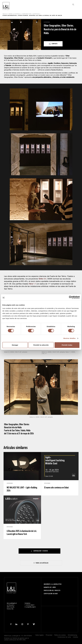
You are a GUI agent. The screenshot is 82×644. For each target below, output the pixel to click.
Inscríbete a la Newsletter (53, 584)
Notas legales (40, 635)
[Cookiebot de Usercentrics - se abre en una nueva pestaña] (70, 297)
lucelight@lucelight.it (31, 607)
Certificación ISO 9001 (51, 594)
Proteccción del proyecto (52, 590)
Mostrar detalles (70, 338)
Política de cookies (60, 635)
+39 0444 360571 (30, 605)
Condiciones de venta (64, 637)
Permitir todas (67, 345)
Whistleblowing (72, 635)
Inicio (5, 14)
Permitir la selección (41, 345)
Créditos (75, 637)
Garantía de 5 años (50, 587)
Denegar (15, 345)
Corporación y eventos (30, 14)
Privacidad (49, 635)
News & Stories (14, 14)
